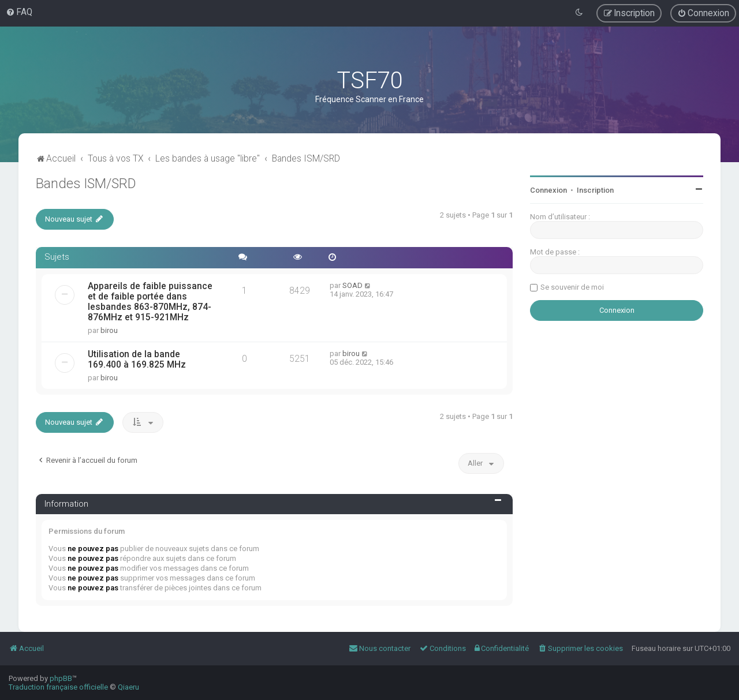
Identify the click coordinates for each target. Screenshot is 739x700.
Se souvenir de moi (572, 287)
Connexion (548, 190)
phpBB (61, 678)
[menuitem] (19, 12)
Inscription (595, 190)
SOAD (352, 285)
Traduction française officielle (58, 687)
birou (109, 330)
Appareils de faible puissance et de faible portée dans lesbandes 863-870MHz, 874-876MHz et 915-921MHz (150, 302)
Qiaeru (128, 687)
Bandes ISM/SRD (86, 184)
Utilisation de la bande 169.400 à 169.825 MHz (137, 360)
